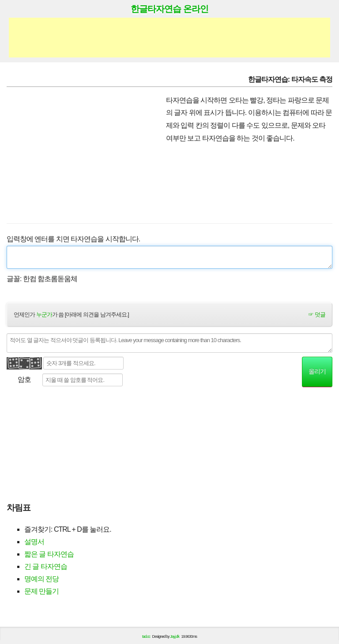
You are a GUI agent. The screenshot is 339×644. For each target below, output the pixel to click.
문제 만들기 (41, 591)
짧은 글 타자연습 (49, 554)
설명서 (34, 542)
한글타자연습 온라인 (169, 9)
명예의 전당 (41, 579)
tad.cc (146, 636)
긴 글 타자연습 (46, 566)
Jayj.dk (175, 636)
